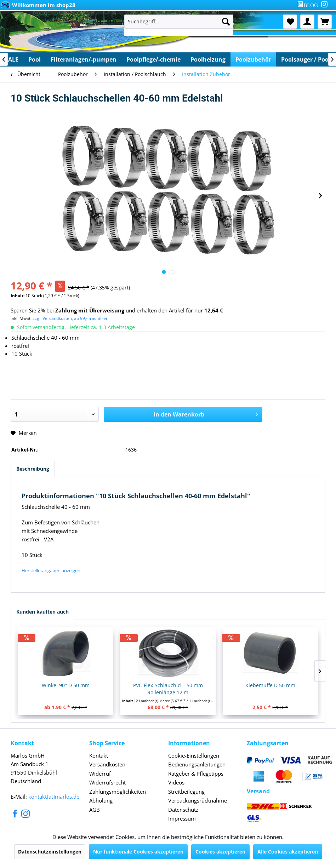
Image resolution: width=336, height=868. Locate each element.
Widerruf (100, 774)
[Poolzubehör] (253, 59)
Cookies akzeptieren (220, 852)
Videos (176, 782)
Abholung (101, 800)
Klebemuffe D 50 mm (270, 685)
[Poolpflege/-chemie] (153, 59)
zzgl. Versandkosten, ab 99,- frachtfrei (70, 318)
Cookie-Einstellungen (194, 755)
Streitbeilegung (186, 792)
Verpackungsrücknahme (198, 800)
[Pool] (35, 59)
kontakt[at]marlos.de (54, 797)
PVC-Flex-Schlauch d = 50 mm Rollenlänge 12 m (168, 689)
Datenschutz (183, 810)
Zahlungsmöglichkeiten (118, 792)
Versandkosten (107, 764)
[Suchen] (226, 22)
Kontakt (99, 755)
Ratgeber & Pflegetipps (196, 774)
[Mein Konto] (307, 22)
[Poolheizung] (208, 59)
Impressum (182, 818)
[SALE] (12, 59)
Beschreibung (33, 469)
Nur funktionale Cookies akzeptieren (138, 852)
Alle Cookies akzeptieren (288, 852)
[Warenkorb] (325, 22)
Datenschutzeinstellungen (50, 852)
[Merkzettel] (290, 22)
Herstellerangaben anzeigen (51, 570)
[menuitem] (309, 5)
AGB (95, 810)
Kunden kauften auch (42, 612)
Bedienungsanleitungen (197, 764)
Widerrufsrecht (107, 782)
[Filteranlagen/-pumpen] (84, 59)
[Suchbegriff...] (179, 22)
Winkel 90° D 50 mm (66, 685)
